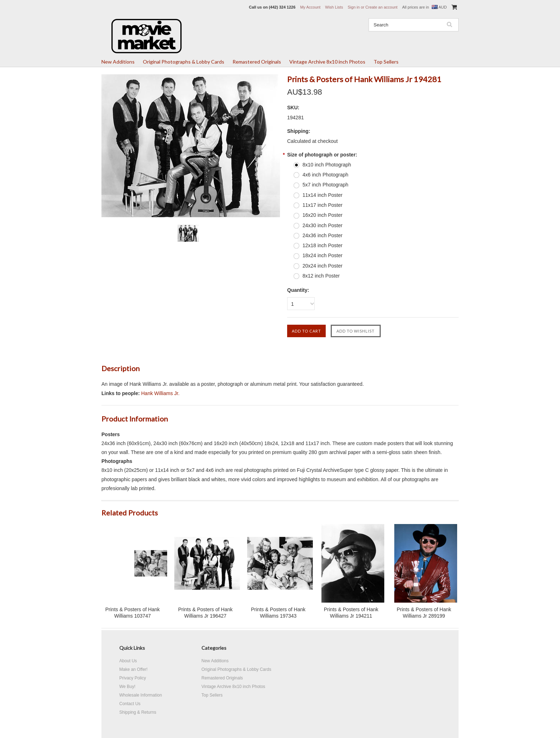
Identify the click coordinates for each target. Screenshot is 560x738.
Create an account (381, 7)
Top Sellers (386, 62)
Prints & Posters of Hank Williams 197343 (278, 613)
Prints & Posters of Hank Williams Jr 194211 (351, 613)
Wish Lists (334, 7)
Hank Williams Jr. (160, 393)
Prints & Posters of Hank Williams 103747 (133, 613)
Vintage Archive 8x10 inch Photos (327, 62)
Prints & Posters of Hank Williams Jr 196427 (206, 613)
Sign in (354, 7)
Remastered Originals (257, 62)
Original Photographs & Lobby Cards (184, 62)
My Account (310, 7)
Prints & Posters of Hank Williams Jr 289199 (424, 613)
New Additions (118, 62)
